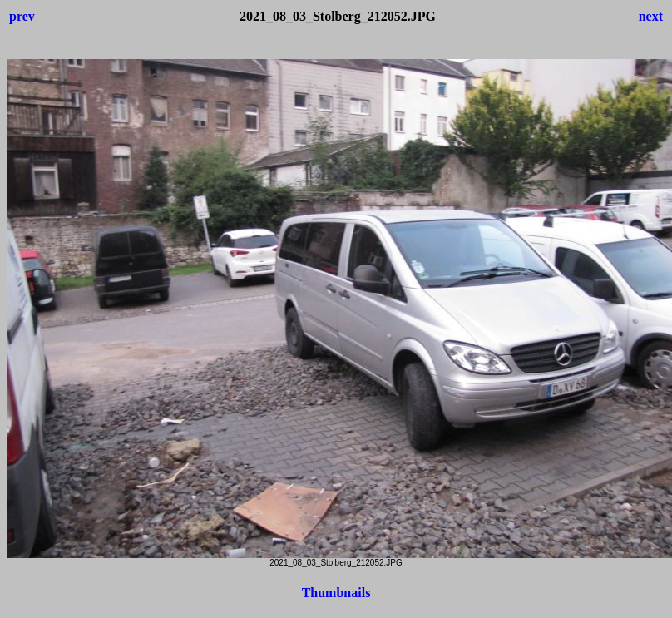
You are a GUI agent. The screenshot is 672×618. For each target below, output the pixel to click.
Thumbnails (336, 593)
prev (22, 16)
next (651, 16)
